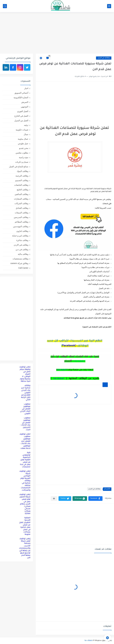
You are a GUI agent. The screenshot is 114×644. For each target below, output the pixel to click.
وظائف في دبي (22, 249)
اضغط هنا (62, 370)
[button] (95, 499)
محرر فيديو (24, 148)
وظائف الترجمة (22, 176)
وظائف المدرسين (21, 217)
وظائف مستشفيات (20, 259)
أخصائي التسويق (21, 93)
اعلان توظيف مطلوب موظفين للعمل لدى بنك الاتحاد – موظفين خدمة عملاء (25, 441)
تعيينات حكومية (22, 130)
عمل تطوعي (23, 143)
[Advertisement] (57, 33)
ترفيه (26, 125)
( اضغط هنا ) (79, 361)
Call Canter (23, 268)
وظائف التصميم (22, 180)
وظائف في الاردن (104, 58)
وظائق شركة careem (19, 263)
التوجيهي (25, 107)
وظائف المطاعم (22, 222)
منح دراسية (24, 157)
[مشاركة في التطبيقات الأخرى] (54, 499)
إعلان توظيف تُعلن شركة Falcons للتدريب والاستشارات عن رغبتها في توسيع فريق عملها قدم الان (25, 548)
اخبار (26, 88)
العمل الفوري (23, 111)
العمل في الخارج (21, 116)
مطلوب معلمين (22, 153)
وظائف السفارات (21, 199)
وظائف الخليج (23, 190)
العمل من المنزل (21, 120)
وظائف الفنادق (22, 208)
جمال (26, 134)
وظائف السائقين (21, 194)
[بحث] (5, 6)
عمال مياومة (23, 139)
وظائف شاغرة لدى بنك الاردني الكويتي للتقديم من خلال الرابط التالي (26, 393)
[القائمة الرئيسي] (109, 6)
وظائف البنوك (23, 171)
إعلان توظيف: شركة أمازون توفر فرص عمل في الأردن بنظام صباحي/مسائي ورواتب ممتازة (25, 504)
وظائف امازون (22, 231)
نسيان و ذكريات (22, 162)
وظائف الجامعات (21, 185)
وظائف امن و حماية (20, 236)
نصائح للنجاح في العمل (19, 167)
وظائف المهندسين (21, 226)
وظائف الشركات (21, 203)
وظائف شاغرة (22, 240)
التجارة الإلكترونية (21, 97)
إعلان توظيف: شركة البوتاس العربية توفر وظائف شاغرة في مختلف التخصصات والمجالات (25, 481)
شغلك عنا (89, 641)
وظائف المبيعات (22, 213)
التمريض (25, 102)
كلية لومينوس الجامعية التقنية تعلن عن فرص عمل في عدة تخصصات (25, 460)
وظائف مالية (23, 254)
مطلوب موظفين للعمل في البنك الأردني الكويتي (25, 409)
